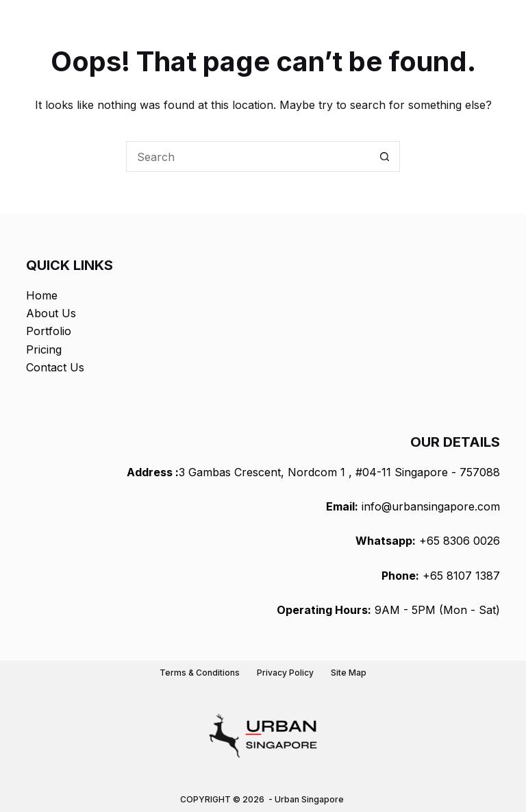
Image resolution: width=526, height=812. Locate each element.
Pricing (44, 349)
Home (42, 295)
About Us (51, 313)
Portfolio (49, 331)
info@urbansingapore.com (431, 506)
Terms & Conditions (200, 673)
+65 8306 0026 (460, 541)
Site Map (349, 673)
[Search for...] (248, 157)
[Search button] (385, 157)
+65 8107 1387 (461, 576)
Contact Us (55, 367)
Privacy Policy (285, 673)
